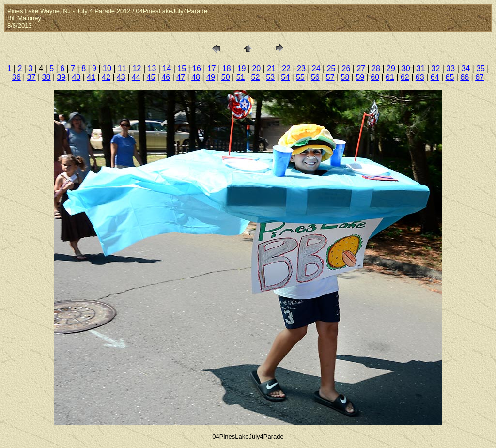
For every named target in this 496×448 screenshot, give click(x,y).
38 (46, 77)
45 (151, 77)
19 (242, 69)
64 (435, 77)
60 (375, 77)
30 (406, 69)
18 (227, 69)
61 (390, 77)
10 (107, 69)
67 (480, 77)
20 (256, 69)
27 (361, 69)
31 (421, 69)
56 (315, 77)
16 (197, 69)
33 (450, 69)
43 (121, 77)
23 (301, 69)
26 (346, 69)
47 (181, 77)
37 (31, 77)
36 (16, 77)
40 (76, 77)
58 (345, 77)
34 (465, 69)
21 (271, 69)
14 (167, 69)
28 (376, 69)
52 (256, 77)
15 (182, 69)
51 (241, 77)
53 (270, 77)
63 (420, 77)
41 (91, 77)
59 (360, 77)
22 (286, 69)
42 (106, 77)
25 (331, 69)
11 (122, 69)
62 (405, 77)
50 (226, 77)
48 (196, 77)
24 (316, 69)
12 (137, 69)
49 (211, 77)
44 (136, 77)
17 (212, 69)
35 (480, 69)
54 (285, 77)
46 (166, 77)
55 (300, 77)
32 (436, 69)
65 (449, 77)
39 (62, 77)
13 (152, 69)
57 (330, 77)
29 (391, 69)
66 (465, 77)
